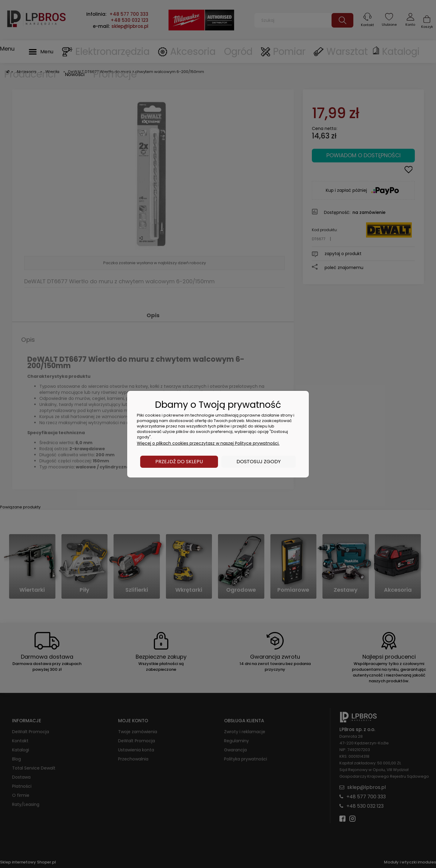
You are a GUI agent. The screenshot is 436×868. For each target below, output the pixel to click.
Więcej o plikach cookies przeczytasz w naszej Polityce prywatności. (208, 443)
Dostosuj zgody (259, 462)
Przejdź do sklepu (179, 462)
